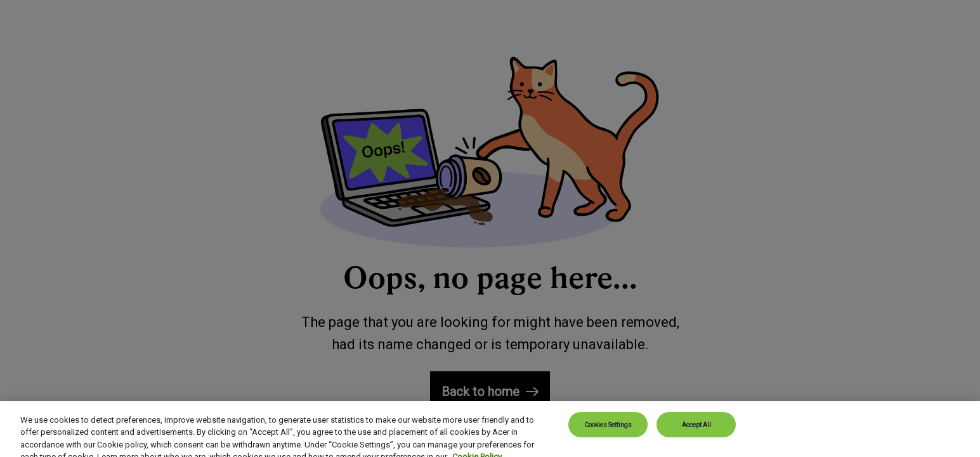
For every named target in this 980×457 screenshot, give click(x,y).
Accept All (696, 430)
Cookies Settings (608, 430)
